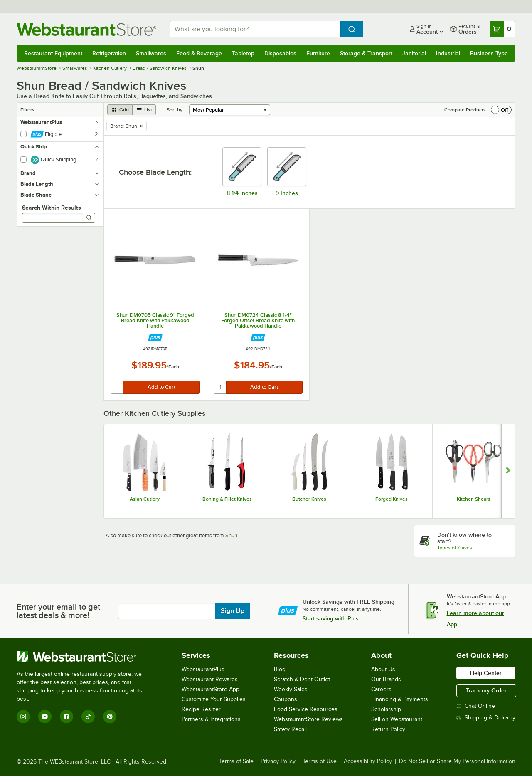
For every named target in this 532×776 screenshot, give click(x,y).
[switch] (501, 110)
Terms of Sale (236, 761)
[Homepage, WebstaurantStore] (86, 29)
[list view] (144, 110)
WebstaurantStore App (211, 689)
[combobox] (255, 29)
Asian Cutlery (145, 499)
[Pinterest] (110, 717)
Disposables (280, 53)
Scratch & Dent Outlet (302, 679)
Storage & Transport (366, 53)
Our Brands (386, 679)
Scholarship (386, 709)
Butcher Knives (309, 499)
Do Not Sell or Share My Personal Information (457, 761)
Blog (280, 669)
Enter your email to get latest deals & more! (58, 611)
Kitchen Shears (474, 499)
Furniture (318, 53)
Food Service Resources (306, 709)
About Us (383, 669)
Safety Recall (290, 729)
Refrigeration (109, 53)
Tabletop (243, 53)
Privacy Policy (278, 761)
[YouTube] (45, 717)
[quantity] (117, 387)
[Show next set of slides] (508, 471)
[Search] (89, 218)
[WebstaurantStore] (85, 657)
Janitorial (414, 53)
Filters (27, 110)
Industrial (448, 53)
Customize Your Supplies (214, 699)
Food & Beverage (199, 53)
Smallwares (151, 53)
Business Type (489, 53)
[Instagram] (23, 717)
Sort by (175, 110)
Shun (231, 535)
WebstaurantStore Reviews (308, 719)
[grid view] (120, 110)
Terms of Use (320, 761)
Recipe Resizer (201, 709)
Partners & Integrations (211, 719)
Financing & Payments (400, 699)
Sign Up (233, 611)
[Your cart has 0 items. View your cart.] (502, 29)
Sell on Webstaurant (397, 719)
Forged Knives (392, 499)
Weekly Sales (291, 689)
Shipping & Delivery (486, 718)
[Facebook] (66, 717)
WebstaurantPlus (203, 669)
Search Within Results (52, 208)
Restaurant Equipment (53, 53)
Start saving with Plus (331, 618)
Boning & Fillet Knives (227, 499)
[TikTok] (88, 717)
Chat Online (476, 706)
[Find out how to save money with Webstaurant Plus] (155, 337)
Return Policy (388, 729)
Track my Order (486, 690)
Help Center (486, 673)
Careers (381, 689)
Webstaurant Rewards (210, 679)
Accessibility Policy (368, 761)
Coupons (286, 699)
